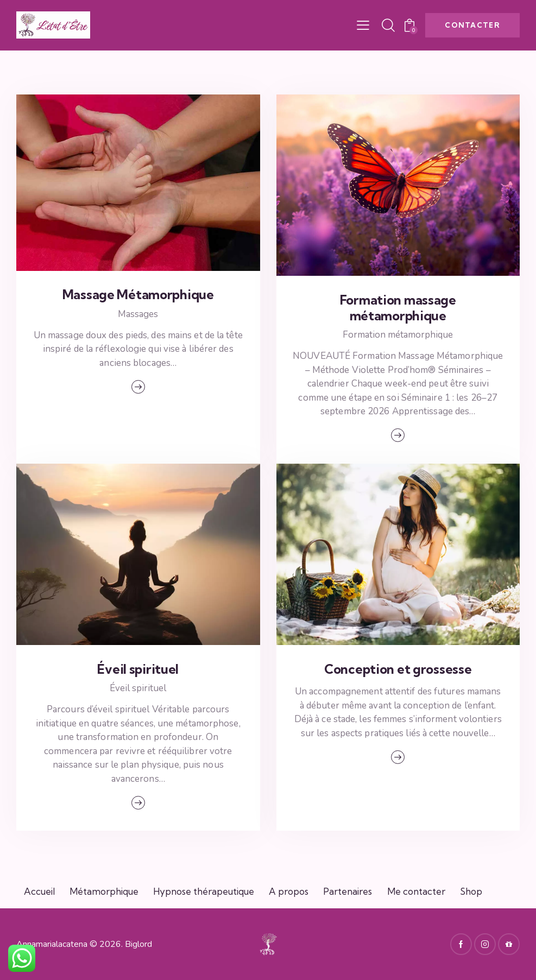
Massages (138, 314)
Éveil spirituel (138, 669)
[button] (363, 26)
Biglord (138, 944)
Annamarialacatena (52, 944)
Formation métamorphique (398, 335)
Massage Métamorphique (138, 295)
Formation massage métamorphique (398, 308)
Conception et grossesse (398, 669)
